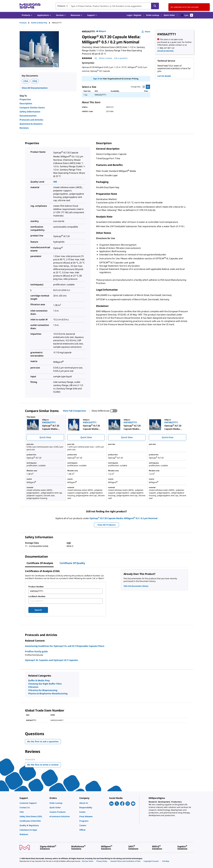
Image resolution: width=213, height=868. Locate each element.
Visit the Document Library (136, 586)
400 (55, 182)
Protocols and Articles (31, 120)
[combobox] (107, 6)
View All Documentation (35, 88)
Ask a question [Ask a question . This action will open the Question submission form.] (121, 58)
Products (23, 23)
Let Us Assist (164, 76)
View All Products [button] (106, 525)
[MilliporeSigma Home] (30, 6)
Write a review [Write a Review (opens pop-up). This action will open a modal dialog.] (106, 58)
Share (146, 32)
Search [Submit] (38, 610)
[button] (134, 15)
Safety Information (30, 112)
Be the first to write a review (44, 765)
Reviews (24, 128)
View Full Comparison (74, 411)
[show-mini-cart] (187, 15)
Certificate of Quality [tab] (72, 563)
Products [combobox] (61, 6)
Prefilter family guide (36, 651)
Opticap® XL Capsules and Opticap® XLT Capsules (51, 660)
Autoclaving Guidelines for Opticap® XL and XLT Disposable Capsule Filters (65, 646)
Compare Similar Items (32, 108)
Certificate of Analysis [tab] (40, 563)
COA (26, 81)
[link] (33, 803)
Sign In (96, 79)
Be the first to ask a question (43, 741)
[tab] (25, 23)
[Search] (155, 6)
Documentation (28, 116)
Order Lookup (152, 15)
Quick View (45, 437)
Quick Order (169, 15)
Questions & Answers (31, 124)
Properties (25, 99)
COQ (35, 81)
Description (26, 103)
